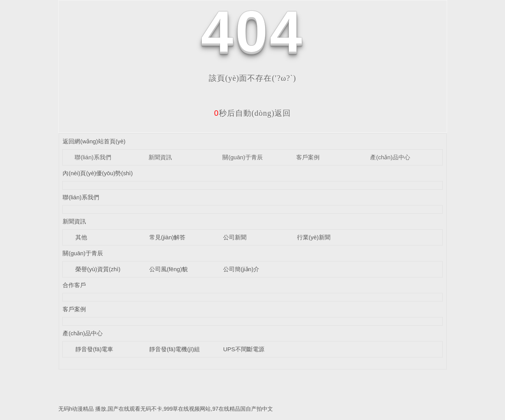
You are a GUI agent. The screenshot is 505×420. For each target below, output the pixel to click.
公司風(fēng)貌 (169, 269)
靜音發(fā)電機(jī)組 (175, 349)
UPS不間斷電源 (244, 349)
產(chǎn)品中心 (390, 157)
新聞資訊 (160, 157)
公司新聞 (235, 237)
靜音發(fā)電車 (94, 349)
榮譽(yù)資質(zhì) (98, 269)
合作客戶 (74, 285)
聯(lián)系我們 (93, 157)
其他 (81, 237)
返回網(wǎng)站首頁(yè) (94, 141)
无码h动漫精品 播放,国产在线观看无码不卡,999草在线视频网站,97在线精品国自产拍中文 (166, 409)
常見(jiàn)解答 (167, 237)
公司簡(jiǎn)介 (241, 269)
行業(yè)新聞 (314, 237)
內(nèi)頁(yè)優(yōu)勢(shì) (98, 173)
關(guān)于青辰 (242, 157)
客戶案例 (308, 157)
